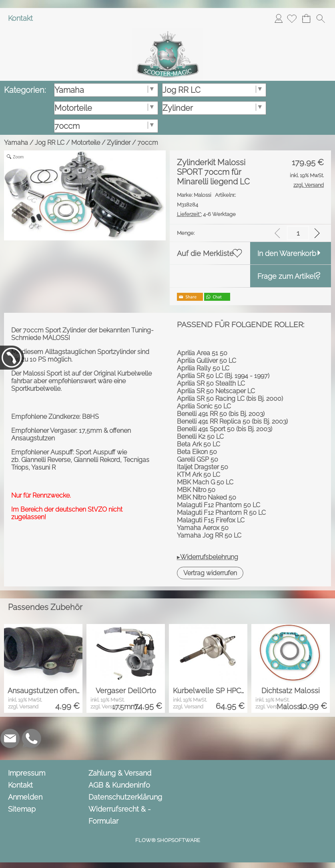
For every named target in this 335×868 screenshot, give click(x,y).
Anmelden (279, 18)
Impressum (27, 773)
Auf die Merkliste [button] (205, 253)
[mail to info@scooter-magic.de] (10, 738)
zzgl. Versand (23, 707)
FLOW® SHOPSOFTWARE (168, 840)
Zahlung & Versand (120, 773)
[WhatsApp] (32, 738)
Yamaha (16, 143)
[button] (321, 18)
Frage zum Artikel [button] (287, 276)
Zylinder (119, 143)
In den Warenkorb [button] (287, 253)
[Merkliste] (292, 18)
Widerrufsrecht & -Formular (120, 815)
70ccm (148, 143)
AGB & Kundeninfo (119, 785)
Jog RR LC (50, 143)
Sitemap (22, 809)
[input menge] (298, 233)
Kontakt (20, 18)
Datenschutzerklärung (125, 797)
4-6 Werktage (206, 214)
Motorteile (86, 143)
